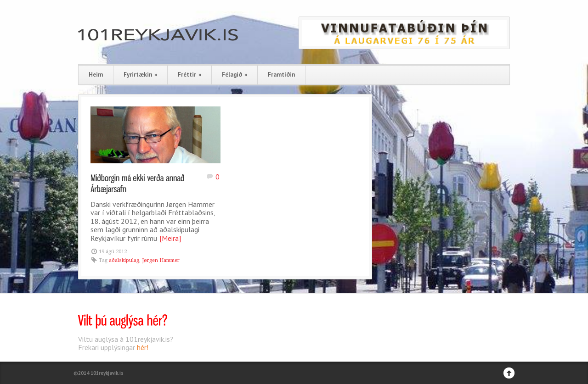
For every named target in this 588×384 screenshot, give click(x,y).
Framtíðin (281, 75)
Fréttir (189, 75)
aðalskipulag (124, 260)
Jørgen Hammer (161, 260)
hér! (143, 347)
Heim (96, 75)
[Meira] (170, 238)
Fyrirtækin (140, 75)
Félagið (235, 75)
